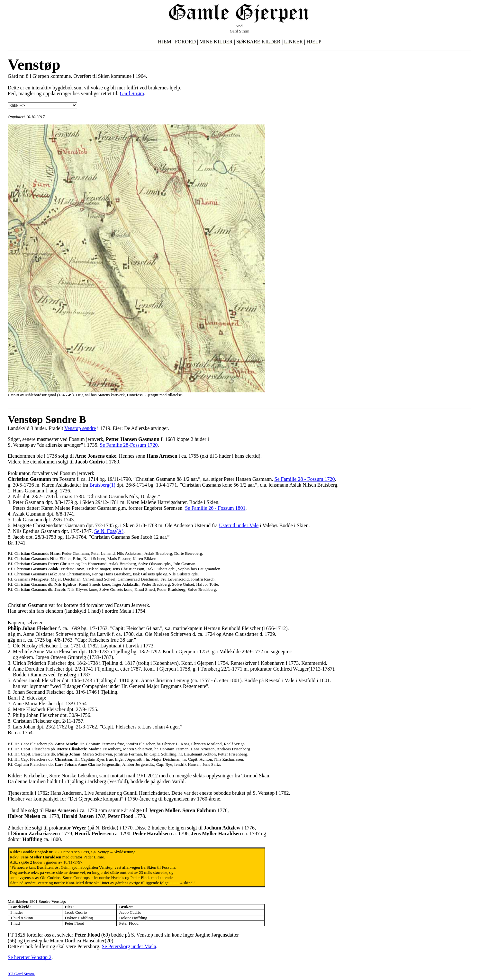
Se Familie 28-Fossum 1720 (129, 445)
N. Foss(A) (112, 531)
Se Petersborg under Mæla (129, 946)
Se (97, 531)
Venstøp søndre (80, 428)
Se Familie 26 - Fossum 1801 (215, 508)
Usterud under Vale (239, 525)
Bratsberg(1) (102, 485)
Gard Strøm (132, 93)
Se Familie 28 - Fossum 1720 (305, 479)
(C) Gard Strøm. (21, 974)
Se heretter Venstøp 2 (30, 957)
